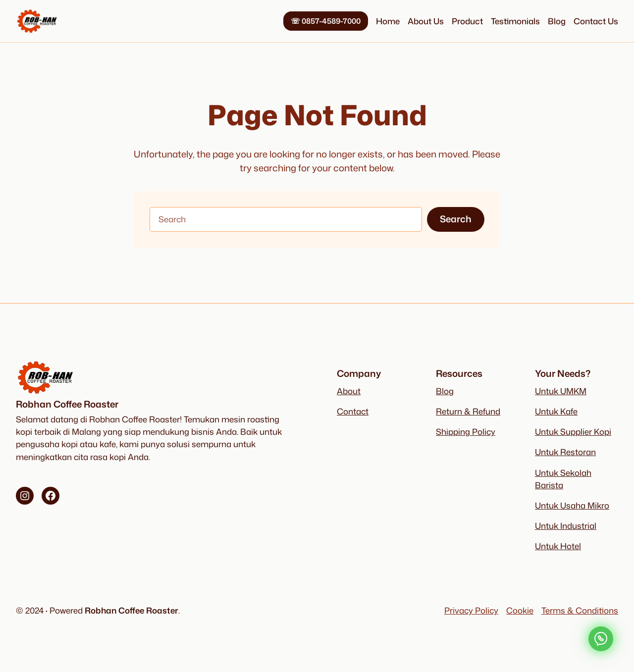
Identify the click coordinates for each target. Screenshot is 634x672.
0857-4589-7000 (326, 21)
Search (456, 219)
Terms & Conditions (580, 610)
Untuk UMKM (561, 391)
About (349, 391)
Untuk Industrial (566, 526)
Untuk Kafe (556, 411)
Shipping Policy (466, 432)
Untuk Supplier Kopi (573, 432)
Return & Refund (468, 411)
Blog (445, 391)
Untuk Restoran (565, 452)
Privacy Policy (471, 610)
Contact (353, 411)
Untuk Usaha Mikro (572, 505)
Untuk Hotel (558, 546)
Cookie (520, 610)
